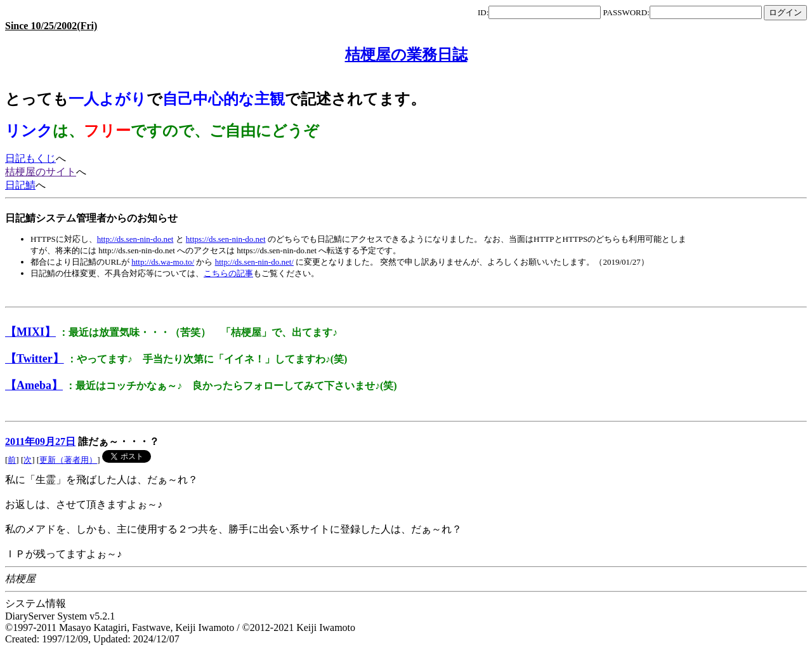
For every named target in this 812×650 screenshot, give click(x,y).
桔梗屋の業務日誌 (406, 55)
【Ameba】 (34, 385)
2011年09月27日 (40, 441)
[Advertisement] (236, 292)
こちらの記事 (228, 273)
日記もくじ (30, 158)
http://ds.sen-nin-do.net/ (254, 262)
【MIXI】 (30, 332)
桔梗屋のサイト (41, 172)
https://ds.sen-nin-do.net (226, 239)
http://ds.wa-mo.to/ (163, 262)
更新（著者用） (68, 460)
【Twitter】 (35, 359)
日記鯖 (20, 185)
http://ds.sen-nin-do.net (135, 239)
